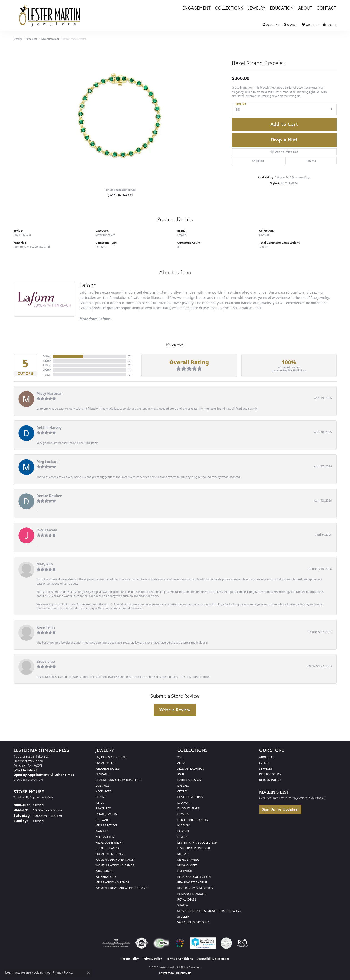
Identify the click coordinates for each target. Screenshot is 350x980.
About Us (266, 757)
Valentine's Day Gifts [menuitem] (194, 922)
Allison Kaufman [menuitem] (191, 768)
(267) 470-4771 (120, 195)
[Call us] (44, 775)
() (130, 356)
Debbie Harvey (49, 428)
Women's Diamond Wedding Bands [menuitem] (122, 888)
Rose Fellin (46, 627)
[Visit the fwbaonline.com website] (161, 943)
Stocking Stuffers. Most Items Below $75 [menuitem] (209, 911)
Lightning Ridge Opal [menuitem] (194, 848)
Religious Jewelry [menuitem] (109, 842)
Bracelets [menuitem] (103, 808)
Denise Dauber (49, 496)
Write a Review (175, 710)
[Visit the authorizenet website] (142, 943)
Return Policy (270, 780)
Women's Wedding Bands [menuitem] (115, 865)
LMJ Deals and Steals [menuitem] (112, 757)
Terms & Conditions (180, 959)
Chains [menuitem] (101, 797)
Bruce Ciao (46, 661)
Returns (311, 161)
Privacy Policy (270, 774)
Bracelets (32, 39)
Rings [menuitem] (100, 803)
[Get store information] (28, 780)
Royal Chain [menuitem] (187, 899)
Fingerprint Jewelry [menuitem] (193, 820)
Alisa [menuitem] (181, 763)
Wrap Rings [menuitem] (104, 871)
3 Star (47, 365)
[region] (121, 116)
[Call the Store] (26, 770)
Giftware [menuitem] (103, 820)
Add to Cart (284, 124)
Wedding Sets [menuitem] (106, 877)
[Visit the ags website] (116, 943)
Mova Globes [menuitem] (187, 865)
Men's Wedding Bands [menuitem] (112, 882)
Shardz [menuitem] (183, 905)
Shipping (258, 161)
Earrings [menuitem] (103, 786)
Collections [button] (229, 8)
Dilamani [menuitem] (184, 803)
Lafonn (182, 235)
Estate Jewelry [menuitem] (107, 814)
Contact (326, 8)
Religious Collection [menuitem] (194, 877)
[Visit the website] (180, 943)
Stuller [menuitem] (183, 916)
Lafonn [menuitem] (183, 831)
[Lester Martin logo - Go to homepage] (50, 15)
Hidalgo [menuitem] (184, 825)
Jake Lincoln (47, 530)
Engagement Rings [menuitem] (110, 854)
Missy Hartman (50, 394)
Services (266, 768)
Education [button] (282, 8)
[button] (271, 25)
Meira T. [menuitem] (183, 854)
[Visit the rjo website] (242, 943)
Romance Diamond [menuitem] (192, 894)
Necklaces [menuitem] (103, 791)
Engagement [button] (196, 8)
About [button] (305, 8)
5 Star (47, 356)
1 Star (47, 375)
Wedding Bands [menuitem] (108, 768)
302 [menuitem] (180, 757)
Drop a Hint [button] (284, 140)
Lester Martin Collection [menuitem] (197, 842)
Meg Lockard (48, 462)
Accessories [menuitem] (105, 837)
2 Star (47, 370)
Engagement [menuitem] (105, 763)
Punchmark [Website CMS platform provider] (183, 973)
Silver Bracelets (50, 39)
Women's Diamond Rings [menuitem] (115, 860)
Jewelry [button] (257, 8)
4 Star (47, 361)
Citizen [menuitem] (183, 791)
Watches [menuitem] (102, 831)
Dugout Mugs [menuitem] (188, 808)
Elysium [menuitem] (183, 814)
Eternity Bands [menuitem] (107, 848)
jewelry (18, 39)
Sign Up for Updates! (280, 809)
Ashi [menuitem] (181, 774)
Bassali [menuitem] (183, 786)
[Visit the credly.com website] (226, 943)
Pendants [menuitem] (103, 774)
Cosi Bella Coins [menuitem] (190, 797)
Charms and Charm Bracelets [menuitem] (118, 780)
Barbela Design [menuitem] (189, 780)
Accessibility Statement (213, 959)
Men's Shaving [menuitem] (188, 860)
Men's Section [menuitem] (106, 825)
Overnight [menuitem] (186, 871)
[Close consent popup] (88, 973)
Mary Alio (45, 564)
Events (264, 763)
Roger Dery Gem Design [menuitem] (195, 888)
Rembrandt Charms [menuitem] (193, 882)
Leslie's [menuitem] (183, 837)
